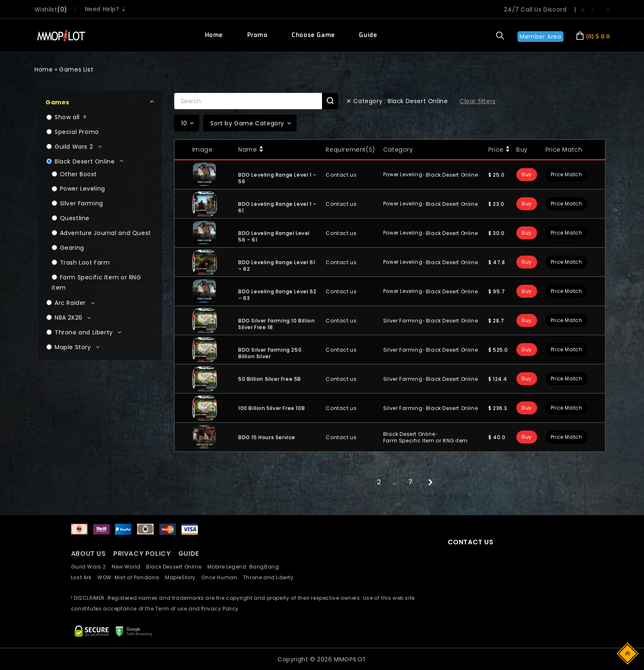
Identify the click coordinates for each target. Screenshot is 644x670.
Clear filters (478, 101)
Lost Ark (84, 577)
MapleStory (183, 577)
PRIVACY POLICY (143, 554)
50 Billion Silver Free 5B (270, 379)
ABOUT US (89, 554)
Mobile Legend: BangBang (246, 567)
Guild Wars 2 (91, 567)
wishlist (46, 9)
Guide (368, 35)
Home (214, 35)
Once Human (222, 577)
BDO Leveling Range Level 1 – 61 (277, 207)
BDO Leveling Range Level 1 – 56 (277, 178)
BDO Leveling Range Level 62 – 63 (277, 295)
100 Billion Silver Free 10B (271, 408)
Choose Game (313, 35)
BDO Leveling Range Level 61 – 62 (277, 266)
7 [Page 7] (411, 482)
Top (628, 653)
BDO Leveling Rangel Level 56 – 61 (274, 236)
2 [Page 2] (379, 482)
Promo (258, 35)
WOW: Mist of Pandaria (131, 577)
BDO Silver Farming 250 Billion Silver (270, 353)
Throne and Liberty (271, 577)
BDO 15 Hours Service (267, 437)
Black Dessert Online (177, 567)
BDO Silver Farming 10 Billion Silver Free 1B (276, 324)
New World (129, 567)
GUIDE (189, 554)
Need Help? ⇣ (106, 9)
